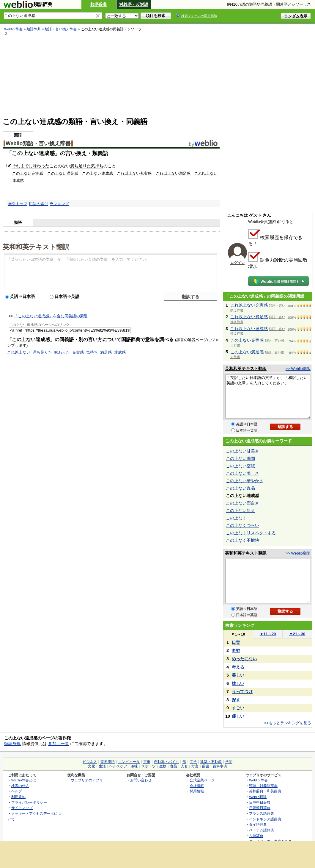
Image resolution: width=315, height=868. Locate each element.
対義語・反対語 (134, 4)
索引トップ (18, 204)
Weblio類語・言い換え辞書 (38, 143)
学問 (229, 762)
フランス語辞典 (262, 813)
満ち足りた (81, 166)
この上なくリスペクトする (251, 533)
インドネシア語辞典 (265, 819)
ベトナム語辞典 (262, 830)
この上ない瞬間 (240, 458)
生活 (102, 766)
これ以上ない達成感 (249, 329)
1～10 (238, 634)
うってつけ (242, 691)
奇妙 (236, 650)
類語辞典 (99, 4)
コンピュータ (129, 762)
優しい (238, 716)
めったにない (244, 659)
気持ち (97, 166)
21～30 (297, 634)
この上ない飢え (240, 511)
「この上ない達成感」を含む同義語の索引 (51, 316)
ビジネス (90, 762)
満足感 (106, 352)
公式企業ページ (202, 780)
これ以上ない (19, 352)
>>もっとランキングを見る (288, 723)
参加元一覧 (59, 744)
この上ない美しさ (242, 473)
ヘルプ (17, 791)
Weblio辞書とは (24, 780)
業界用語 (108, 762)
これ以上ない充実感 (134, 173)
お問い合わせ (141, 780)
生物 (163, 766)
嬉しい (238, 683)
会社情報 (197, 786)
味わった (41, 166)
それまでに (22, 166)
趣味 (134, 766)
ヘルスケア (118, 766)
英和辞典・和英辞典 (265, 791)
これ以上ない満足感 (173, 173)
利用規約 (18, 797)
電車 (147, 762)
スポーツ (149, 766)
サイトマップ (22, 808)
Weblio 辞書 (13, 29)
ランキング (59, 204)
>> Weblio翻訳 (298, 369)
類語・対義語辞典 (263, 786)
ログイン (237, 263)
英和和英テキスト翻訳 (36, 246)
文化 (92, 766)
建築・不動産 (211, 762)
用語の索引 (38, 204)
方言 (195, 766)
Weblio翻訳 (258, 797)
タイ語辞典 (258, 824)
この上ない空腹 (240, 466)
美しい (238, 675)
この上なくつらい (242, 525)
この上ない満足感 (63, 173)
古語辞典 (256, 836)
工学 (193, 762)
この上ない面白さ (242, 503)
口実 (236, 642)
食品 (174, 766)
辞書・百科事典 (215, 766)
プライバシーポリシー (29, 802)
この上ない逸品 (240, 488)
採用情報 (197, 791)
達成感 (120, 352)
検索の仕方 (20, 786)
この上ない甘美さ (242, 451)
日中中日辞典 (260, 802)
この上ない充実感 (28, 173)
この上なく (236, 518)
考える (238, 667)
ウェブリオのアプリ (87, 780)
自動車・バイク (166, 762)
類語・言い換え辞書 (61, 29)
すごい (238, 708)
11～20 (268, 634)
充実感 (78, 352)
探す (236, 700)
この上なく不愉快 (242, 540)
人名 (184, 766)
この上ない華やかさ (245, 481)
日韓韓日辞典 (260, 808)
